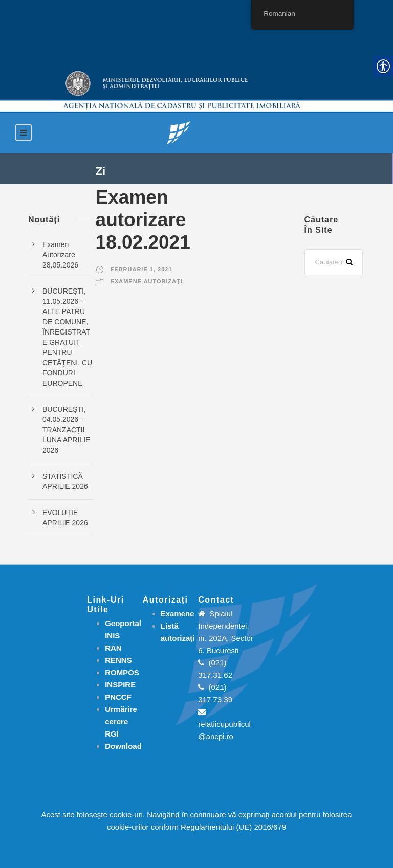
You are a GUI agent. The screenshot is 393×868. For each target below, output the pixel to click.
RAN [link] (113, 648)
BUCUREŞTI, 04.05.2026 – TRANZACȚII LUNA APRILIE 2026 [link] (66, 430)
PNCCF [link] (118, 697)
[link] (179, 132)
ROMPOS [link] (122, 672)
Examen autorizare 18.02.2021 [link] (143, 220)
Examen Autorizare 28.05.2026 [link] (60, 255)
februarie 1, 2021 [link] (141, 269)
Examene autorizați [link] (147, 281)
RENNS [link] (118, 660)
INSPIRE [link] (120, 685)
